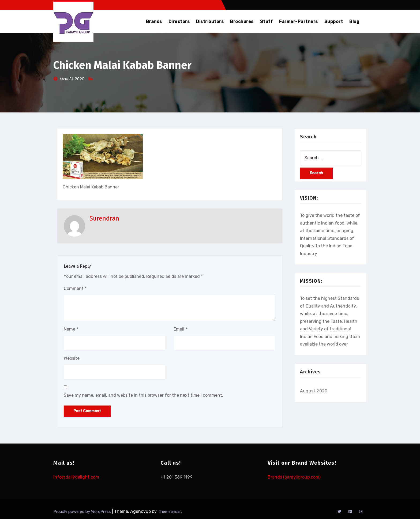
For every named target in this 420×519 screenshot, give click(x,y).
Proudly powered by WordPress (83, 512)
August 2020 (314, 391)
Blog (354, 22)
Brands (154, 22)
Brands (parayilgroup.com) (294, 477)
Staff (267, 22)
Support (334, 22)
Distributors (210, 22)
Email (180, 329)
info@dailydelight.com (76, 477)
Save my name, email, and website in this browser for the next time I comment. (143, 395)
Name (71, 329)
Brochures (242, 22)
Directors (179, 22)
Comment (75, 288)
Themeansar (169, 512)
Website (72, 358)
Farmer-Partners (299, 22)
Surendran (104, 218)
